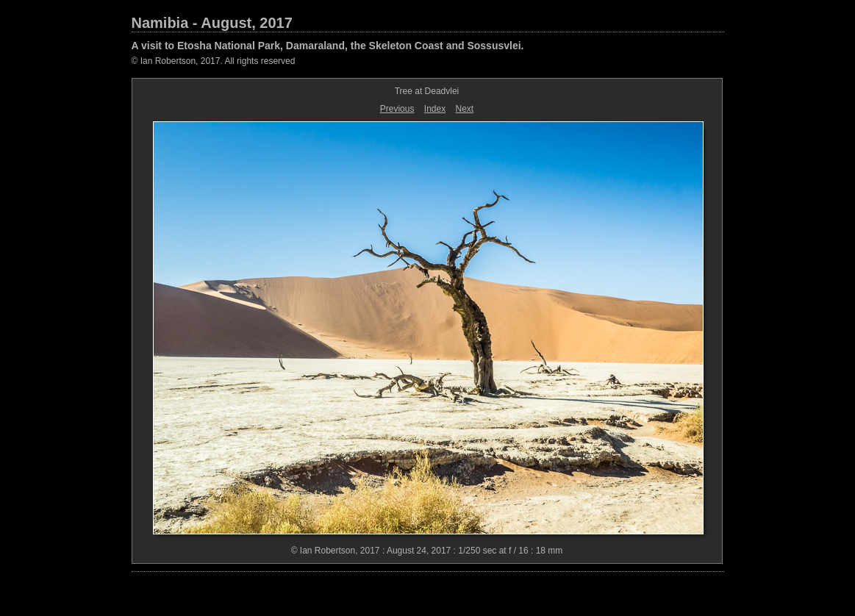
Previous (397, 109)
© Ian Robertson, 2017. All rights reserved (214, 61)
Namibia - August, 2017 (212, 23)
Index (435, 109)
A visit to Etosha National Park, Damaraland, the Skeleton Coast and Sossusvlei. (328, 46)
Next (465, 109)
